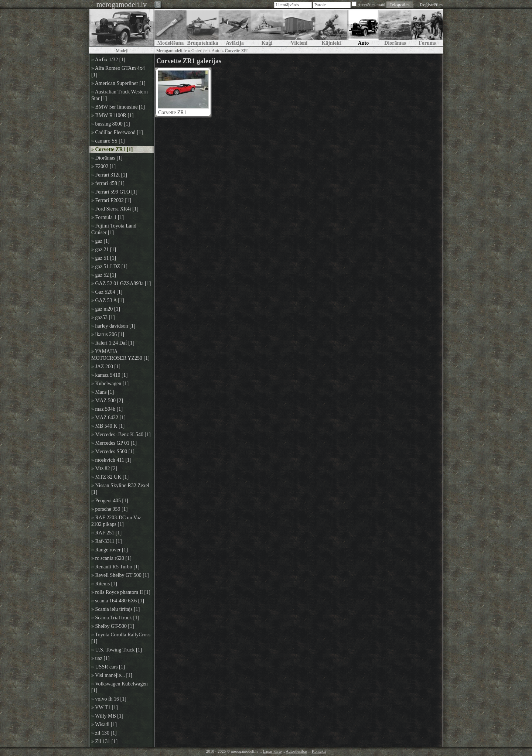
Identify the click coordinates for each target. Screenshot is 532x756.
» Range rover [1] (110, 550)
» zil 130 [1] (104, 733)
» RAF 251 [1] (106, 533)
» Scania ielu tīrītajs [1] (115, 609)
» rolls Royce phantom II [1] (121, 592)
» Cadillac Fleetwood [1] (117, 132)
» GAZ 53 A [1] (108, 300)
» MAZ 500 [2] (107, 401)
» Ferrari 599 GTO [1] (114, 192)
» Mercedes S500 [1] (113, 451)
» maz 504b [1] (107, 409)
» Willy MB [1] (107, 716)
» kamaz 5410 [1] (109, 375)
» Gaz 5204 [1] (107, 292)
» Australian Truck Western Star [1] (120, 95)
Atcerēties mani (371, 5)
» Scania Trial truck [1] (115, 618)
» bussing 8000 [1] (111, 124)
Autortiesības (296, 751)
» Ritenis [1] (104, 584)
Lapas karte (272, 751)
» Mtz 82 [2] (104, 468)
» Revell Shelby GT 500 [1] (120, 575)
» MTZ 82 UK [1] (110, 477)
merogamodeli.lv (122, 4)
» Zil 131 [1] (104, 741)
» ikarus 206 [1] (108, 334)
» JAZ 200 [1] (106, 367)
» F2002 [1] (103, 166)
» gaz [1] (100, 241)
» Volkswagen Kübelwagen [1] (120, 687)
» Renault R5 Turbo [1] (115, 567)
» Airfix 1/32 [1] (108, 60)
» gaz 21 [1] (104, 249)
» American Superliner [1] (118, 83)
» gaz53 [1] (103, 317)
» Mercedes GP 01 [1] (114, 443)
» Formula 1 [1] (108, 217)
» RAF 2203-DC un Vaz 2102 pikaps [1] (116, 521)
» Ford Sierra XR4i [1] (115, 209)
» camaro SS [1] (108, 141)
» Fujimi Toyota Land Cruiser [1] (114, 229)
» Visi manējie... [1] (112, 675)
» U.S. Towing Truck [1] (117, 650)
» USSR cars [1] (108, 667)
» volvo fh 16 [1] (109, 699)
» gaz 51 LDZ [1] (109, 266)
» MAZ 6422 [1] (108, 418)
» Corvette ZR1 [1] (112, 149)
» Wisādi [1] (104, 724)
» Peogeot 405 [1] (110, 501)
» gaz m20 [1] (106, 309)
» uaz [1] (100, 658)
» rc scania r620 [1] (111, 558)
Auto (216, 51)
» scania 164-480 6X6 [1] (118, 601)
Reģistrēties (431, 5)
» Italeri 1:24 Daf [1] (113, 343)
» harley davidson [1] (113, 326)
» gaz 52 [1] (104, 275)
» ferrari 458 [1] (108, 183)
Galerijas (199, 51)
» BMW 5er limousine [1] (118, 107)
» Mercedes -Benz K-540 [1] (121, 435)
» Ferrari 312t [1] (109, 175)
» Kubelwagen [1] (110, 384)
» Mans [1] (103, 392)
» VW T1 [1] (105, 707)
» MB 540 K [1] (108, 426)
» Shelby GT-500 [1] (113, 626)
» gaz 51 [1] (104, 258)
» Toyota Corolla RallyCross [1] (121, 638)
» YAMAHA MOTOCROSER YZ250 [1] (120, 355)
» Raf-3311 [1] (107, 541)
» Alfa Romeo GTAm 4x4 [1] (118, 71)
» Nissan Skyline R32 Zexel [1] (120, 489)
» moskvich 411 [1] (111, 460)
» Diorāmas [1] (107, 158)
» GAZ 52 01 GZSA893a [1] (121, 283)
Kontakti (319, 751)
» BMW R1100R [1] (112, 115)
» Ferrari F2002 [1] (111, 200)
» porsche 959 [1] (109, 509)
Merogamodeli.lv (172, 51)
